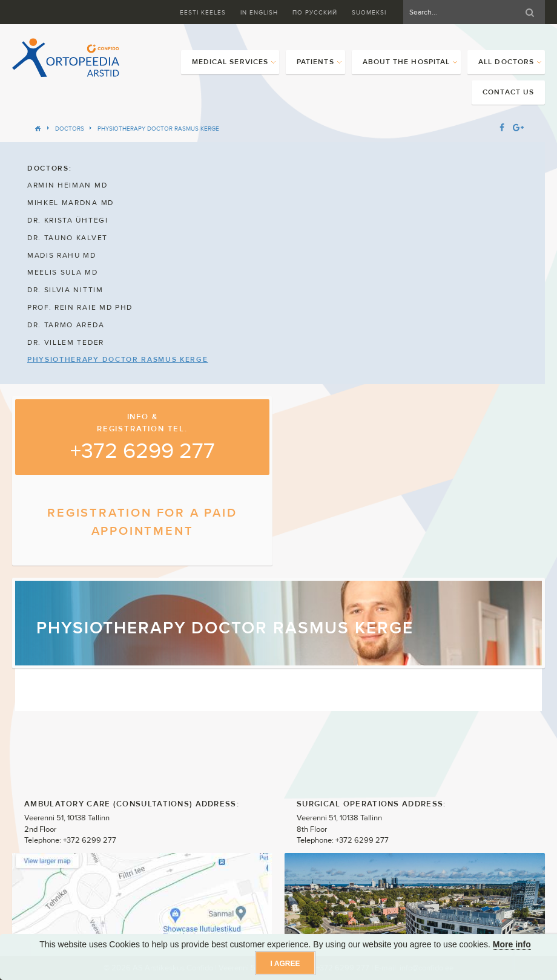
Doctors (70, 129)
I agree (285, 964)
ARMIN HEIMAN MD (67, 185)
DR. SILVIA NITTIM (65, 290)
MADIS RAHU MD (62, 255)
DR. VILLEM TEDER (66, 342)
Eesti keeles (203, 12)
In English (259, 12)
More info (512, 944)
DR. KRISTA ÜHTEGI (68, 220)
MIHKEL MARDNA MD (71, 203)
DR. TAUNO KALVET (68, 238)
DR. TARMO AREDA (66, 325)
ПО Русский (315, 12)
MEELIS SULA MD (63, 272)
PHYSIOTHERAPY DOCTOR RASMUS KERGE (158, 129)
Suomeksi (369, 12)
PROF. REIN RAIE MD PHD (80, 307)
